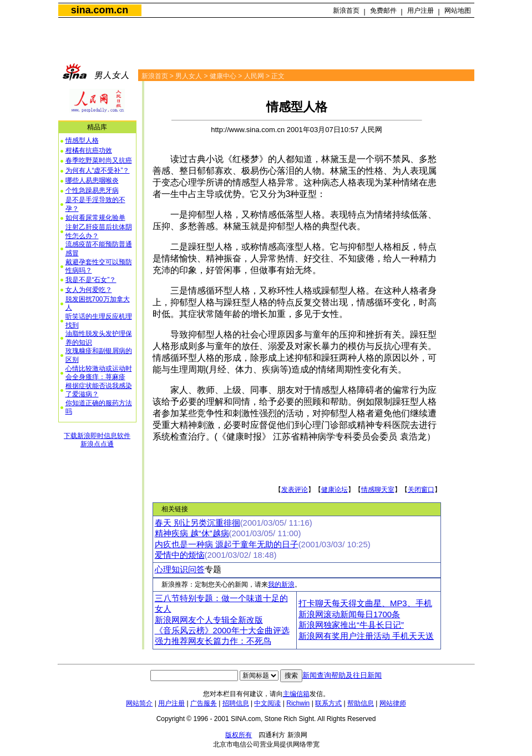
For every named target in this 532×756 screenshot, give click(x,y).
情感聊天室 (378, 490)
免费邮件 (383, 11)
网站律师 (393, 703)
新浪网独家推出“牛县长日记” (351, 625)
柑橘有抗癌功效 (89, 150)
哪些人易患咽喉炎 (92, 180)
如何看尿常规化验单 (95, 218)
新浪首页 (346, 11)
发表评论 (295, 490)
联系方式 (328, 703)
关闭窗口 (421, 490)
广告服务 (204, 703)
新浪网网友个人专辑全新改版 (209, 620)
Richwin (298, 703)
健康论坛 (335, 490)
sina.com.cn (100, 10)
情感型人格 (82, 140)
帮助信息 (361, 703)
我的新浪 (281, 584)
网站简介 (139, 703)
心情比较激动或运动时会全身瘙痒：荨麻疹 (99, 373)
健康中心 (223, 76)
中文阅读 (267, 703)
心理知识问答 (180, 569)
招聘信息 (236, 703)
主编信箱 (296, 694)
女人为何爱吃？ (89, 290)
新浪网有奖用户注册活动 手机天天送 (366, 636)
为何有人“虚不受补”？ (98, 170)
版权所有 (239, 735)
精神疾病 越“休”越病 (192, 533)
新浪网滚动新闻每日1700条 (349, 614)
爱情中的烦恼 (180, 555)
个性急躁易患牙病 (92, 190)
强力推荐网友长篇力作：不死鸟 (213, 641)
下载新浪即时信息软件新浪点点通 (97, 440)
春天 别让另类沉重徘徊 (197, 523)
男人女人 (189, 76)
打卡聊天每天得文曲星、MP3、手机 (365, 603)
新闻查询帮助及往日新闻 (342, 675)
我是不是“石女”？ (91, 280)
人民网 (254, 76)
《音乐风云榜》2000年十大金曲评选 (222, 631)
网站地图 (458, 11)
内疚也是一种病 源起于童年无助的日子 (227, 545)
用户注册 (420, 11)
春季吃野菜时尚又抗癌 (99, 160)
